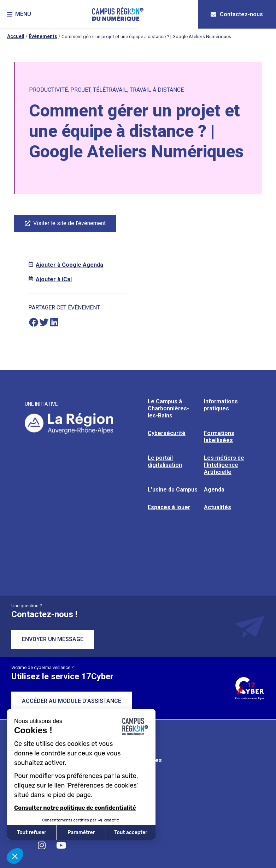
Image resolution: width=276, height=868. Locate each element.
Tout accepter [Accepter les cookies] (131, 833)
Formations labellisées (219, 437)
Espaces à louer (169, 507)
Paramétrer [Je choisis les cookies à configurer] (81, 833)
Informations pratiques (221, 405)
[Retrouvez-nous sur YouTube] (61, 845)
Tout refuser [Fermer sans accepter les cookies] (32, 833)
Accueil (16, 36)
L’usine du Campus (173, 490)
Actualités (218, 507)
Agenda (214, 490)
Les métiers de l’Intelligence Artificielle (224, 465)
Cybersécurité (167, 433)
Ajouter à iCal (54, 279)
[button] (19, 14)
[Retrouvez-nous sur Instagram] (42, 845)
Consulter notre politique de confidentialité (75, 808)
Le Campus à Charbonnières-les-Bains (168, 408)
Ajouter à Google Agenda (69, 265)
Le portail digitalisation (165, 461)
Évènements (43, 36)
